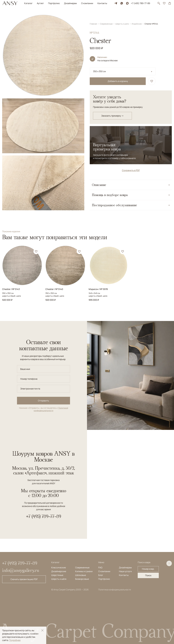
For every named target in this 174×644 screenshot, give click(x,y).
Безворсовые (82, 579)
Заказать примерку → (112, 108)
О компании (87, 3)
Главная (94, 16)
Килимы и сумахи (84, 571)
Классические (59, 567)
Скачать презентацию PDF (24, 579)
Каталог (28, 3)
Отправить (43, 401)
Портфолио (54, 3)
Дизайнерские (59, 571)
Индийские (137, 16)
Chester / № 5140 (54, 289)
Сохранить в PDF (131, 162)
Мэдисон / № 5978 (98, 289)
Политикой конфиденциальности (51, 409)
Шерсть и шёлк (59, 579)
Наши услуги (125, 571)
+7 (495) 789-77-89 (140, 3)
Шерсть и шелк (122, 16)
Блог (101, 575)
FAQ (100, 567)
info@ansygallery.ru (21, 570)
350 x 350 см (99, 63)
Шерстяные (57, 575)
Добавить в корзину (118, 73)
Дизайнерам (70, 3)
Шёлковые (81, 575)
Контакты (102, 3)
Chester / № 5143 (11, 289)
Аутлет (40, 3)
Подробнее (15, 640)
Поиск (148, 575)
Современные (106, 16)
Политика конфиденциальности (115, 590)
